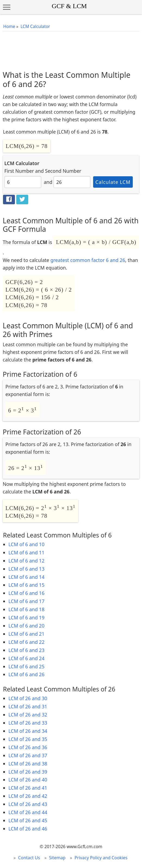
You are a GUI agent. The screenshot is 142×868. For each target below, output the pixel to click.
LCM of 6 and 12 (26, 561)
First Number (19, 171)
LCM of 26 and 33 (28, 723)
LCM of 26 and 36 (28, 747)
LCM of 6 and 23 (26, 650)
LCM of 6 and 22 (26, 642)
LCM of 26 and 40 (28, 780)
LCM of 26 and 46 (28, 829)
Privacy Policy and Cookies (101, 858)
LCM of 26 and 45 (28, 820)
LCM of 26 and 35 (28, 739)
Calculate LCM (113, 182)
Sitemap (57, 858)
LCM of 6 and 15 (26, 585)
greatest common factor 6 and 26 (88, 260)
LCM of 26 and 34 (28, 731)
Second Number (63, 171)
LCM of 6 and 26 (26, 674)
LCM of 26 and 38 (28, 764)
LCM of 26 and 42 (28, 796)
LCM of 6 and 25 (26, 666)
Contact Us (29, 858)
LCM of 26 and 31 (28, 706)
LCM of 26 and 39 (28, 772)
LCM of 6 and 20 (26, 626)
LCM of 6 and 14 (26, 577)
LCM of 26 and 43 (28, 804)
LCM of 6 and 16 (26, 593)
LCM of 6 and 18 (26, 609)
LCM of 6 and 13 (26, 569)
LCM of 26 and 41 (28, 788)
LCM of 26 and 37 (28, 755)
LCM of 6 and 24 (26, 658)
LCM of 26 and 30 (28, 698)
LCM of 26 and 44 (28, 812)
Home (9, 27)
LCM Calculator (35, 27)
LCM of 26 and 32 (28, 715)
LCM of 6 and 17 (26, 601)
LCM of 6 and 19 (26, 617)
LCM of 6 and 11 (26, 552)
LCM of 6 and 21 (26, 634)
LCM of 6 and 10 (26, 544)
